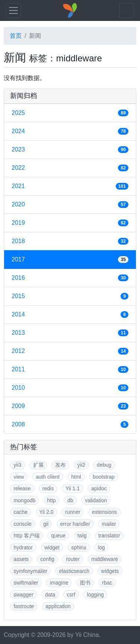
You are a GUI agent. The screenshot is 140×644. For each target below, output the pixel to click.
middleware (105, 559)
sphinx (79, 548)
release (22, 488)
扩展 (38, 465)
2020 (70, 205)
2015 (70, 296)
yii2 (81, 465)
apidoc (99, 488)
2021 (70, 186)
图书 (85, 583)
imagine (59, 583)
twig (82, 536)
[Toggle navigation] (13, 10)
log (101, 548)
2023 (70, 150)
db (71, 500)
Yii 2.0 (46, 512)
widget (52, 548)
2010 (70, 388)
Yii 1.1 (72, 488)
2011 (70, 369)
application (58, 606)
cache (20, 512)
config (47, 559)
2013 (70, 333)
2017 (70, 260)
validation (96, 500)
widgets (110, 571)
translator (109, 536)
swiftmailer (26, 583)
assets (21, 559)
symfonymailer (30, 571)
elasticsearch (74, 571)
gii (46, 524)
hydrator (23, 548)
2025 (70, 113)
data (50, 595)
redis (48, 488)
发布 (60, 465)
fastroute (24, 606)
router (73, 559)
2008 (70, 424)
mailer (109, 524)
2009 (70, 406)
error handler (75, 524)
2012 (70, 351)
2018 (70, 241)
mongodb (24, 500)
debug (104, 465)
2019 (70, 223)
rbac (107, 583)
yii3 (17, 465)
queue (58, 536)
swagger (23, 595)
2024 (70, 131)
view (19, 477)
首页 (16, 36)
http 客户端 (26, 536)
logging (95, 595)
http (51, 500)
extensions (104, 512)
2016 (70, 278)
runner (73, 512)
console (22, 524)
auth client (48, 477)
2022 (70, 168)
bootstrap (103, 477)
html (76, 477)
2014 (70, 315)
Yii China (87, 635)
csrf (71, 595)
